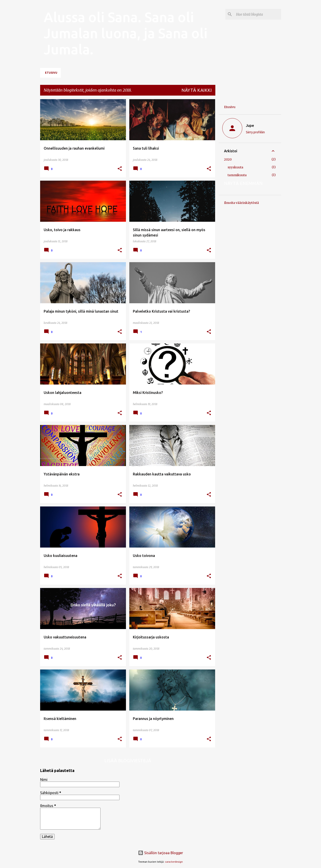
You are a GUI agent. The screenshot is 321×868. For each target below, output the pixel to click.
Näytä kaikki (197, 90)
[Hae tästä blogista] (258, 14)
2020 (228, 159)
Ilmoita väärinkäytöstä (241, 203)
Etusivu (51, 73)
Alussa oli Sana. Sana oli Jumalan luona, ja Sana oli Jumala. (126, 33)
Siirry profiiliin (255, 132)
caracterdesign (174, 862)
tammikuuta (237, 175)
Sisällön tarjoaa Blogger (160, 853)
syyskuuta (235, 167)
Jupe (250, 125)
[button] (120, 169)
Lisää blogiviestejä (128, 760)
